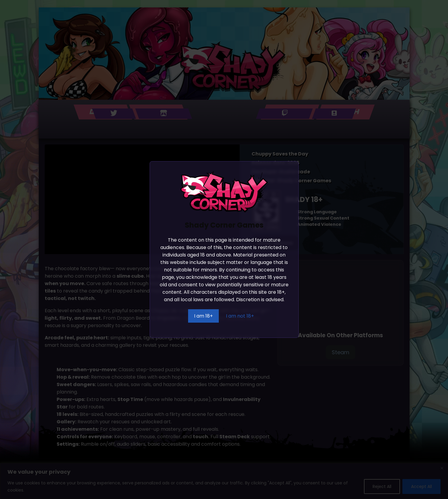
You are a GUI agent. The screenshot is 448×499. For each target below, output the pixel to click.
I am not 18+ (240, 316)
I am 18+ (203, 316)
